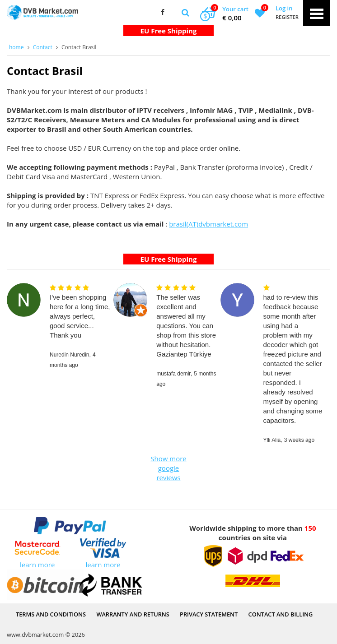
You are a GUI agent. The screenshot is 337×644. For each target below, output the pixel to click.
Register (287, 17)
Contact (43, 47)
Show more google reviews (168, 468)
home (16, 47)
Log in (284, 8)
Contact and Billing (281, 614)
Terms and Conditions (51, 614)
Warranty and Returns (133, 614)
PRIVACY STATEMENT (209, 614)
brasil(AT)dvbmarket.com (208, 224)
